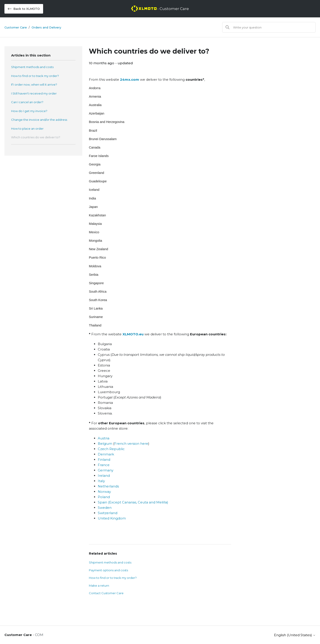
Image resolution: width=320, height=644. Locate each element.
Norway (104, 492)
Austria (104, 438)
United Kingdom (112, 518)
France (104, 465)
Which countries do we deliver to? (36, 137)
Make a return (99, 586)
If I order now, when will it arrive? (34, 85)
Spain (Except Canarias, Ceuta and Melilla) (133, 502)
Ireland (104, 476)
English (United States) (295, 635)
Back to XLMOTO (24, 9)
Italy (101, 481)
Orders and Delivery (46, 27)
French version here (131, 444)
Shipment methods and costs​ (32, 67)
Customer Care (16, 27)
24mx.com (130, 79)
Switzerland (108, 513)
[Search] (269, 27)
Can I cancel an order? (27, 102)
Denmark (106, 454)
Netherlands (108, 486)
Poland (104, 497)
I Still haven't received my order (34, 93)
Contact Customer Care (106, 593)
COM (39, 635)
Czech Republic (111, 449)
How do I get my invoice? (29, 111)
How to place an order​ (27, 129)
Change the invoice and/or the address (39, 120)
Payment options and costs (108, 570)
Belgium (105, 444)
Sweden (105, 508)
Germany (106, 470)
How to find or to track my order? (35, 76)
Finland (104, 460)
